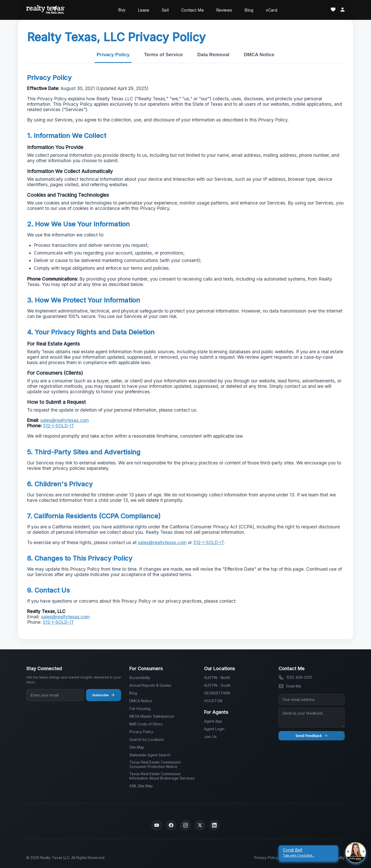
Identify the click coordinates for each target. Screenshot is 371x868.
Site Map (137, 747)
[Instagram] (185, 825)
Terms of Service (163, 55)
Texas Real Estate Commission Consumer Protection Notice (155, 764)
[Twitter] (200, 825)
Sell (165, 10)
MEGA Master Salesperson (152, 716)
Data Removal (213, 55)
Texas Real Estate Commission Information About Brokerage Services (162, 776)
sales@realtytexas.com (65, 420)
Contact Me (192, 10)
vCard (271, 10)
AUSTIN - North (217, 678)
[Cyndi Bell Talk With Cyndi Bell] (308, 853)
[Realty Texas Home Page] (46, 10)
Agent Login (214, 729)
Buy (122, 10)
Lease (144, 10)
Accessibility (140, 678)
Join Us (210, 737)
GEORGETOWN (217, 693)
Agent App (213, 721)
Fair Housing (140, 709)
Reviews (224, 10)
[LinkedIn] (214, 825)
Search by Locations (147, 739)
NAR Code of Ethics (146, 724)
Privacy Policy (113, 55)
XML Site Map (141, 786)
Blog (249, 10)
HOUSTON (213, 701)
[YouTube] (157, 825)
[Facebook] (171, 825)
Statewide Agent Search (150, 755)
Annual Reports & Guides (150, 685)
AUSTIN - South (217, 685)
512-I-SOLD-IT (58, 426)
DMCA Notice (259, 55)
